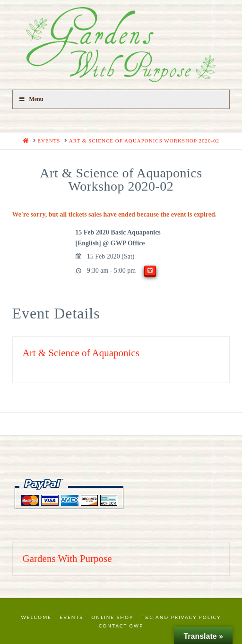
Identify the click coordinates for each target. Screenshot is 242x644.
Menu (31, 99)
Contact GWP (121, 626)
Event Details (56, 313)
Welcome (36, 617)
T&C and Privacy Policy (181, 617)
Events (72, 617)
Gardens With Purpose (67, 559)
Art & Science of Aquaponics (81, 353)
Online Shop (112, 617)
